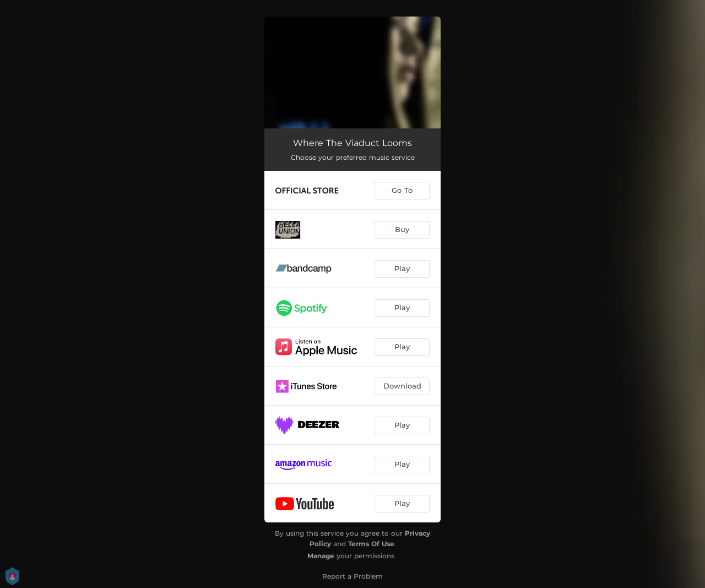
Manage (321, 556)
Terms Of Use (371, 544)
